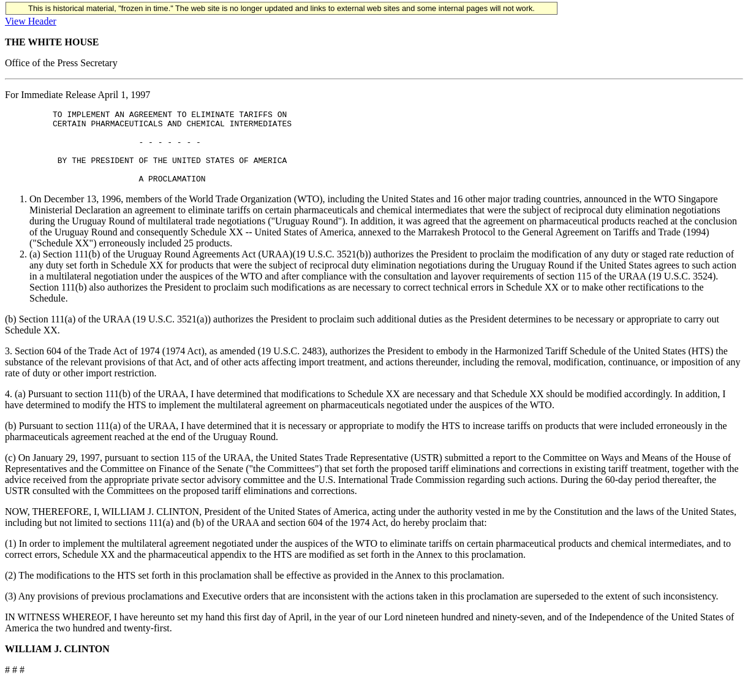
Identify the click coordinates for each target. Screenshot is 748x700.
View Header (31, 21)
